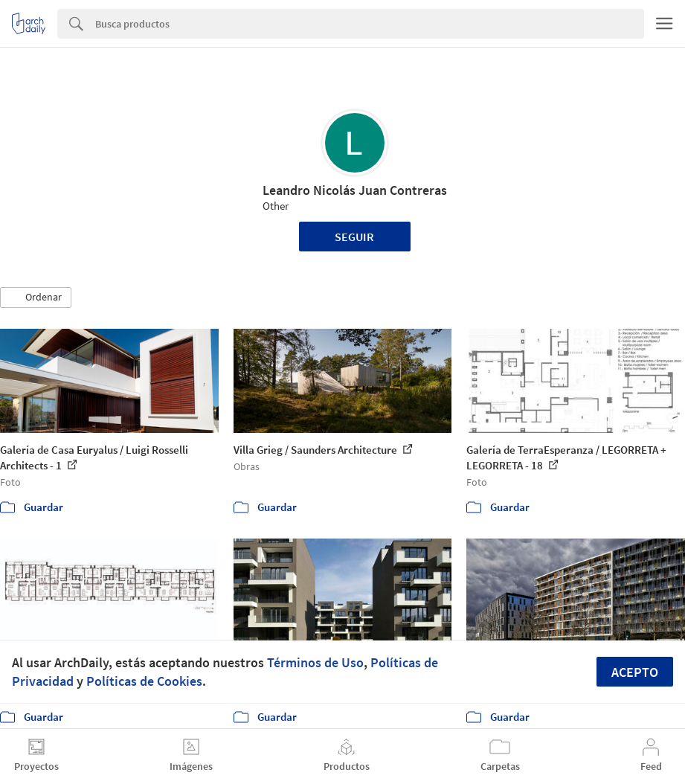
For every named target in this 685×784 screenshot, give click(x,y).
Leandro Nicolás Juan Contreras (355, 190)
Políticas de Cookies (144, 681)
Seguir (354, 237)
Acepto (635, 672)
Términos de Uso (315, 662)
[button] (36, 298)
